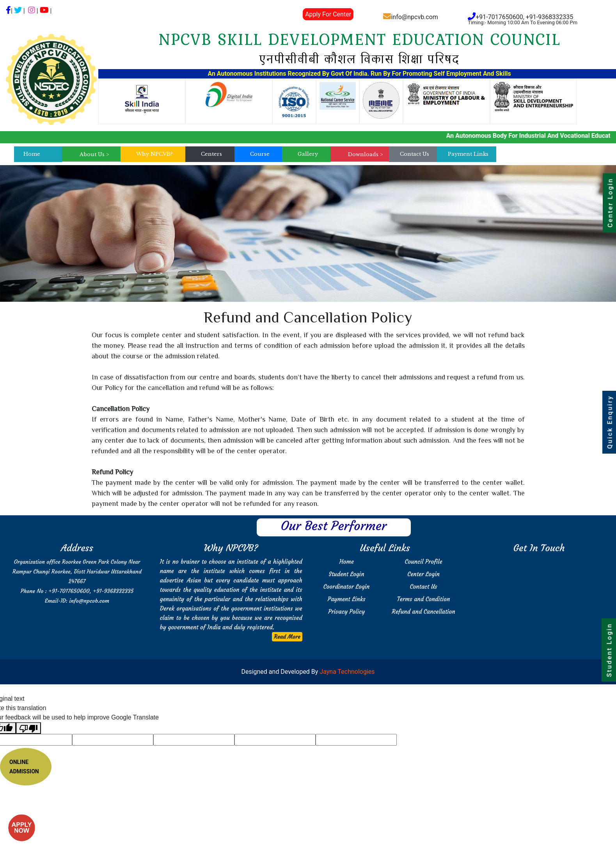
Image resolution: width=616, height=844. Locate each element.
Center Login (423, 574)
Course (260, 154)
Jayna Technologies (346, 672)
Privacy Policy (346, 612)
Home (32, 154)
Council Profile (424, 562)
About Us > (94, 154)
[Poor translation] (28, 728)
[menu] (94, 155)
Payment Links (468, 154)
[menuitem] (94, 155)
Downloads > (366, 154)
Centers (211, 154)
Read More (287, 637)
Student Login (347, 574)
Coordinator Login (347, 587)
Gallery (308, 154)
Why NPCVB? (154, 154)
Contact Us (415, 154)
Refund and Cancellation (423, 612)
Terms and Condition (424, 599)
